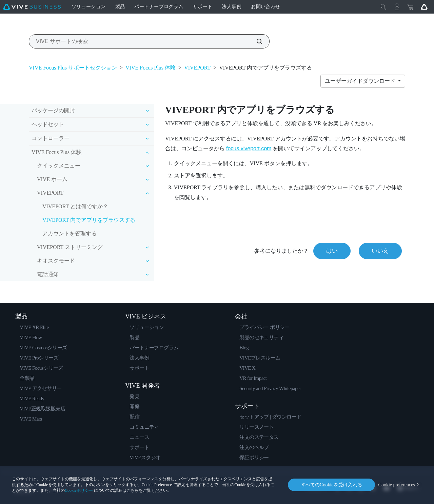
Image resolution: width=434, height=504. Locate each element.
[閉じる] (383, 7)
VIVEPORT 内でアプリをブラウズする (89, 220)
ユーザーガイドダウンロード (361, 81)
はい (332, 251)
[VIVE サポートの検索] (256, 41)
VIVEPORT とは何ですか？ (75, 206)
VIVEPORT (197, 68)
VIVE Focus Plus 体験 (151, 68)
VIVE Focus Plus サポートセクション (73, 68)
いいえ (380, 251)
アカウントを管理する (70, 234)
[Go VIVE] (424, 7)
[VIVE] (32, 7)
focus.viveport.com (249, 148)
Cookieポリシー (79, 490)
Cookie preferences (397, 485)
